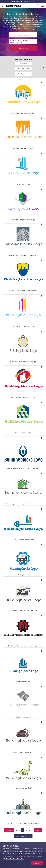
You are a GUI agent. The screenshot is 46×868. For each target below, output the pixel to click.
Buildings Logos (23, 74)
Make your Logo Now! (23, 836)
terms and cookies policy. (15, 858)
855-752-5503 (15, 2)
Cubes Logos (23, 64)
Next (38, 830)
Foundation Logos (23, 69)
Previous (9, 830)
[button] (44, 68)
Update (23, 48)
